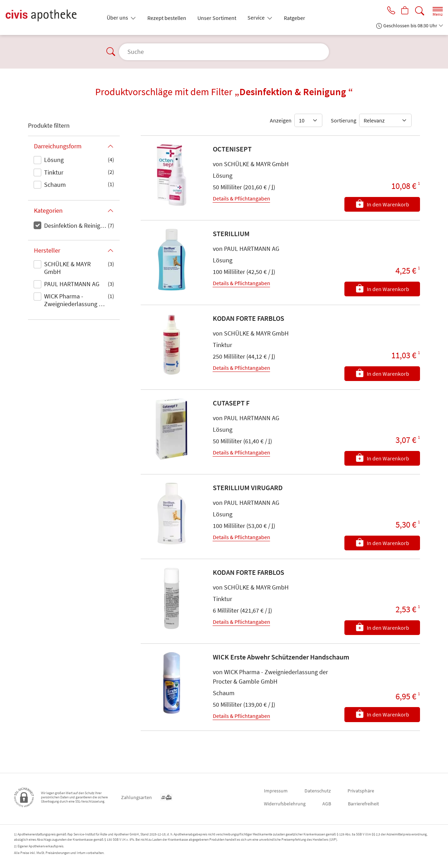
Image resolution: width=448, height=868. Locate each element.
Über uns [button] (118, 17)
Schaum (55, 185)
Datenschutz (318, 791)
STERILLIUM (231, 234)
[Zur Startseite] (52, 17)
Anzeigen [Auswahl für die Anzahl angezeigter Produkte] (281, 120)
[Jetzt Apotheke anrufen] (389, 11)
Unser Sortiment (217, 18)
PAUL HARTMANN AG (72, 284)
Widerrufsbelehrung (285, 804)
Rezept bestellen (167, 18)
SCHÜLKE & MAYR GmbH (67, 268)
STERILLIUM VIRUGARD (248, 488)
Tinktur (54, 172)
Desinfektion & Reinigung (76, 225)
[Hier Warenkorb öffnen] (404, 11)
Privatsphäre (361, 791)
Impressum (276, 791)
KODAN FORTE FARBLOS (248, 318)
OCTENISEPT (232, 149)
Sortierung (344, 120)
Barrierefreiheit (363, 804)
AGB (327, 804)
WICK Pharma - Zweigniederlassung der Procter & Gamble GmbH (76, 301)
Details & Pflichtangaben (241, 198)
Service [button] (257, 17)
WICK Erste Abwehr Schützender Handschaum (281, 657)
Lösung (54, 160)
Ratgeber (295, 18)
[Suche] (420, 11)
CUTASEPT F (231, 403)
